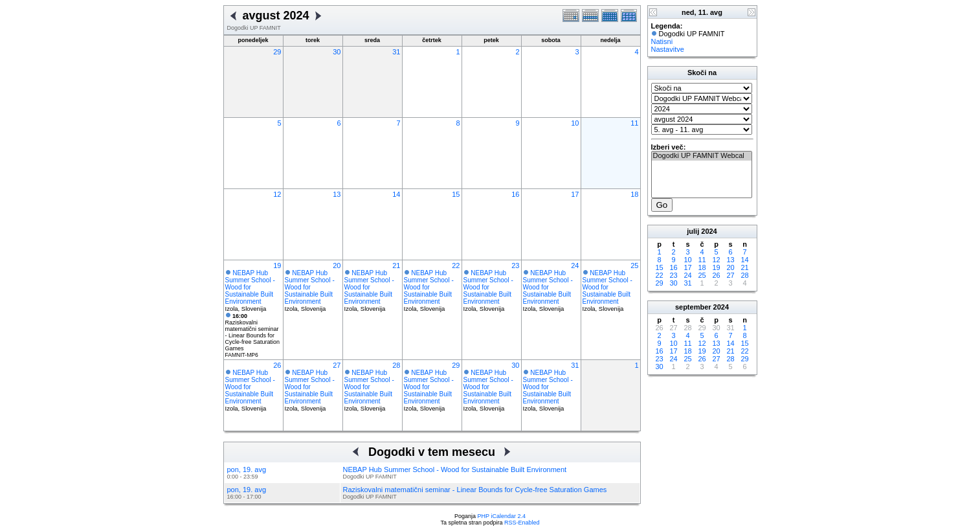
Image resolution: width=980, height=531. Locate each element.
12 (277, 194)
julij (693, 231)
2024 (709, 231)
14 (396, 194)
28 (396, 365)
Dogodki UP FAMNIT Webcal (702, 156)
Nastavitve (668, 49)
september (693, 307)
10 (575, 123)
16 (515, 194)
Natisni (662, 41)
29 (277, 52)
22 (456, 265)
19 (277, 265)
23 (515, 265)
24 (575, 265)
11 (634, 123)
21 (396, 265)
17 (575, 194)
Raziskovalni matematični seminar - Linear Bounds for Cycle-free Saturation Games (253, 332)
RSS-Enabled (522, 523)
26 (277, 365)
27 (337, 365)
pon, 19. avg (247, 469)
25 (634, 265)
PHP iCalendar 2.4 (502, 516)
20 (337, 265)
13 (337, 194)
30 (337, 52)
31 (396, 52)
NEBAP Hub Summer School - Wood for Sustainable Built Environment (250, 287)
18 (634, 194)
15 (456, 194)
